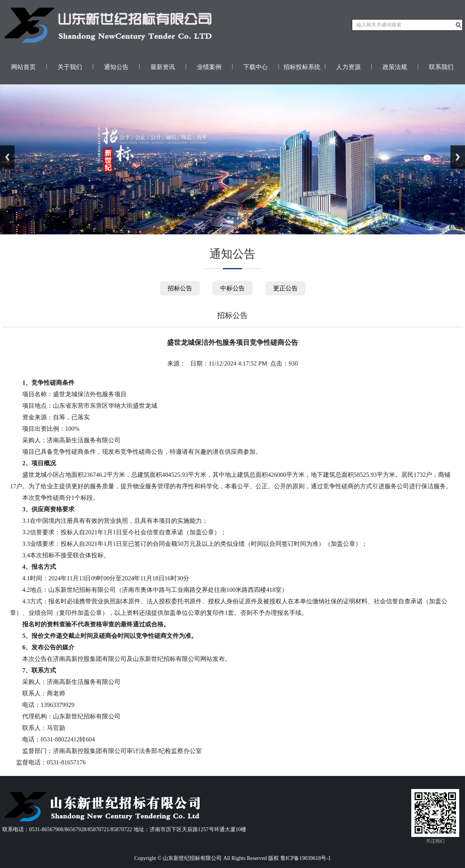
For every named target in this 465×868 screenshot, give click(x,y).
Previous (7, 157)
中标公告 (232, 288)
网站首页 (23, 67)
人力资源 (348, 67)
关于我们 (70, 67)
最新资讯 (163, 67)
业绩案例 (209, 67)
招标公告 (180, 288)
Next (458, 157)
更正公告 (285, 288)
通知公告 (116, 67)
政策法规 (395, 67)
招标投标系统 (302, 67)
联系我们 (441, 67)
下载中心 (256, 67)
